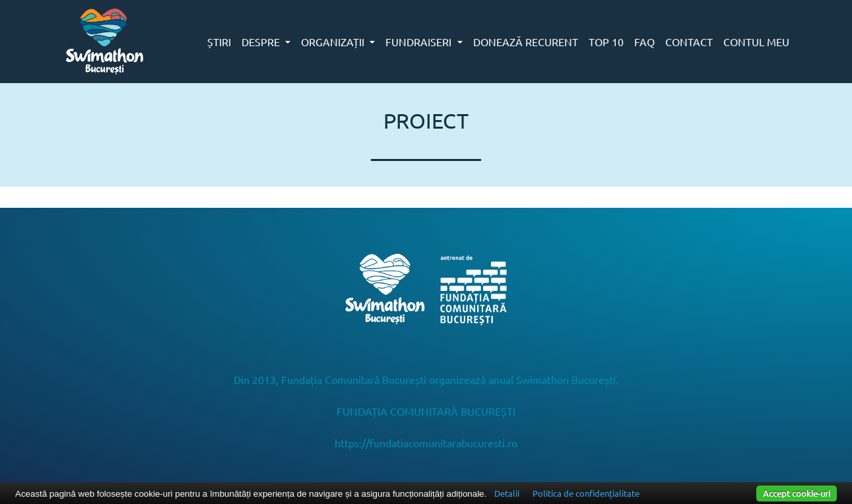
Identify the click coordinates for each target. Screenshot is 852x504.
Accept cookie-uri (797, 493)
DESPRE (262, 42)
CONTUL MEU (756, 42)
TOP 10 (606, 42)
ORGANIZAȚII (334, 42)
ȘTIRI (219, 42)
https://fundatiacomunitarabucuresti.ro (426, 443)
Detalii (507, 493)
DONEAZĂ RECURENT (526, 42)
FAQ (644, 42)
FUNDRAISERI (420, 42)
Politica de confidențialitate (586, 493)
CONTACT (689, 42)
